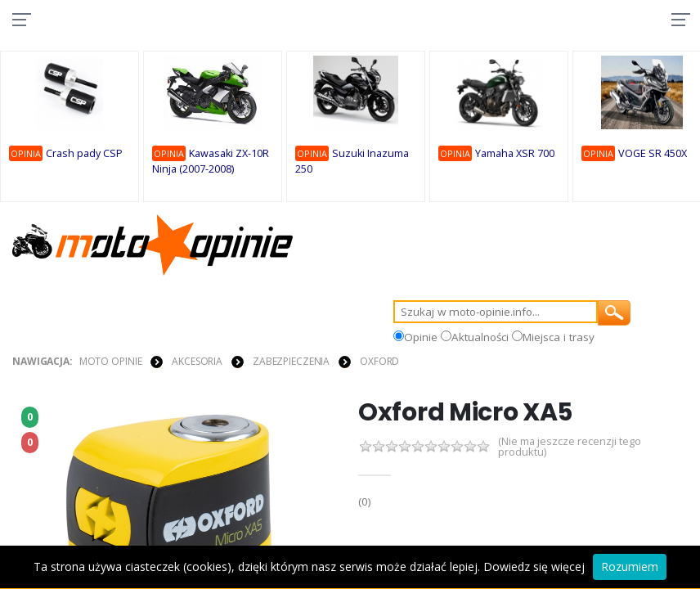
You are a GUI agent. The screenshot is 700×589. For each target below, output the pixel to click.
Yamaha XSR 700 (515, 154)
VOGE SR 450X (653, 154)
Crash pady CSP (84, 154)
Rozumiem (630, 567)
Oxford (379, 361)
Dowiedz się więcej (534, 567)
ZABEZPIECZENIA (291, 361)
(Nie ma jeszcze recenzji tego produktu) (570, 447)
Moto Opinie (111, 361)
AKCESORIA (197, 361)
